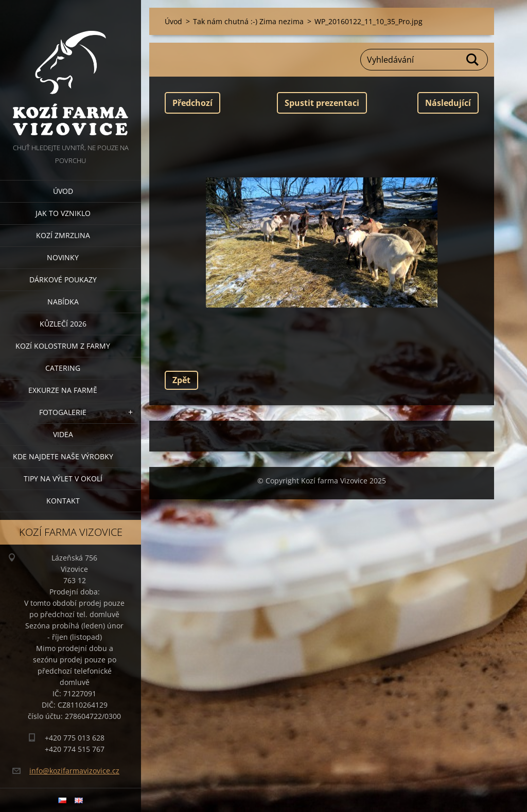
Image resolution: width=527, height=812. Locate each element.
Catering (63, 368)
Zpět (181, 380)
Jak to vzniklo (63, 213)
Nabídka (63, 302)
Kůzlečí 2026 (63, 324)
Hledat (473, 60)
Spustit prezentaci (322, 103)
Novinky (63, 257)
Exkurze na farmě (63, 390)
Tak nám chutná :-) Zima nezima (248, 21)
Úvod (63, 191)
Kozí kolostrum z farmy (63, 346)
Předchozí (192, 103)
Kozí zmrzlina (63, 235)
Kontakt (63, 501)
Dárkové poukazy (63, 279)
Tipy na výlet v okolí (63, 479)
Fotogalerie (63, 412)
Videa (63, 434)
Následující (448, 103)
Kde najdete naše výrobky (63, 456)
